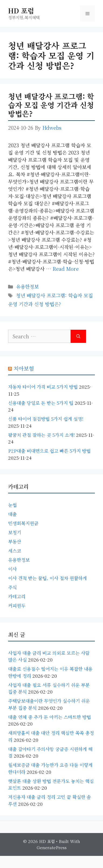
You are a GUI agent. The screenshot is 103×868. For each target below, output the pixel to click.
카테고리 (17, 596)
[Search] (78, 336)
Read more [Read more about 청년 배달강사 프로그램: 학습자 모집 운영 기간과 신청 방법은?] (66, 269)
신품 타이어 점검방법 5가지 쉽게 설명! (46, 419)
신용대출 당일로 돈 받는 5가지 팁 (41, 403)
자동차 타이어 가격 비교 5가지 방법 (43, 387)
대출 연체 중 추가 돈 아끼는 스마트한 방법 (49, 717)
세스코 (15, 551)
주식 (12, 587)
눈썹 (12, 505)
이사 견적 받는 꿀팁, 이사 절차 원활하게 (47, 578)
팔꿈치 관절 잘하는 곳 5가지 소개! (41, 435)
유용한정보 (27, 286)
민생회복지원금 (23, 523)
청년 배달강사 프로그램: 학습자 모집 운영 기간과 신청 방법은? (51, 105)
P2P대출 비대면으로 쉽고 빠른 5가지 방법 (49, 451)
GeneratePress (52, 847)
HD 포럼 (21, 10)
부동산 (15, 541)
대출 (12, 514)
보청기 (15, 532)
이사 (12, 569)
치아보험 (24, 368)
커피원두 (17, 605)
